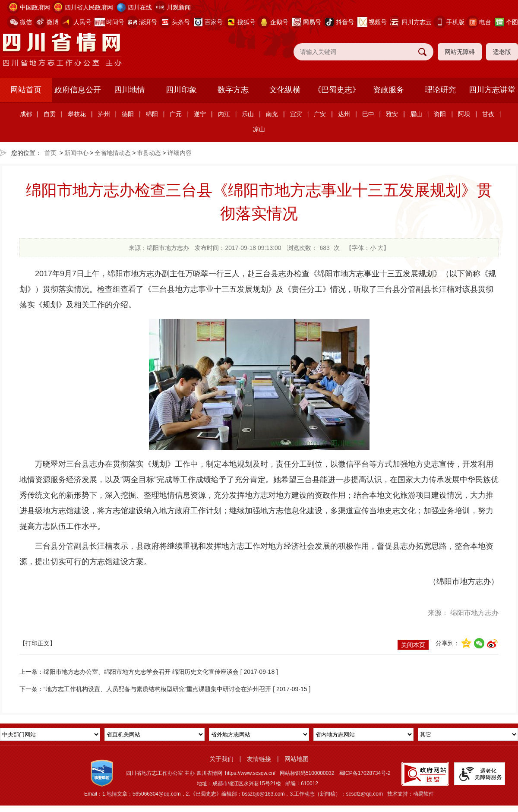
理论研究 (440, 90)
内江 (224, 114)
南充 (272, 114)
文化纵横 (285, 90)
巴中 (368, 114)
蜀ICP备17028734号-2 (365, 773)
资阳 (440, 114)
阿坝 (464, 114)
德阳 (128, 114)
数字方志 (233, 90)
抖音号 (345, 22)
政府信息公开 (78, 90)
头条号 (181, 22)
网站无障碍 (460, 52)
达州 (344, 114)
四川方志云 (417, 22)
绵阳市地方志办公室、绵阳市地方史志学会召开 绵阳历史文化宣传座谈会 (141, 672)
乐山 (248, 114)
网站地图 (297, 759)
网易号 (312, 22)
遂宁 (200, 114)
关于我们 (221, 759)
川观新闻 (179, 7)
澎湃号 (148, 22)
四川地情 (129, 90)
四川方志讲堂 (492, 90)
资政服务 (388, 90)
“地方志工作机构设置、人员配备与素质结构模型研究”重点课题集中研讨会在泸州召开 (157, 689)
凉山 (259, 129)
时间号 (115, 22)
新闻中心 (76, 153)
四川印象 (181, 90)
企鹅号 (279, 22)
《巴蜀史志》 (337, 90)
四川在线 (140, 7)
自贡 (50, 114)
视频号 (378, 22)
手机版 (455, 22)
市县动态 (149, 153)
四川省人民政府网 (89, 7)
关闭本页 (413, 645)
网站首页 (26, 90)
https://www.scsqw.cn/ (250, 773)
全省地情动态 (113, 153)
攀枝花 (77, 114)
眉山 (416, 114)
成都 (26, 114)
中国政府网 (35, 7)
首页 (51, 153)
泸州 (104, 114)
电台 (485, 22)
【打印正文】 (38, 643)
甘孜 (488, 114)
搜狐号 (246, 22)
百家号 (214, 22)
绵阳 (152, 114)
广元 (176, 114)
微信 (26, 22)
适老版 (502, 52)
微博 (53, 22)
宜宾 (296, 114)
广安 (320, 114)
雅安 (392, 114)
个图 (512, 22)
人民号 (82, 22)
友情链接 (259, 759)
